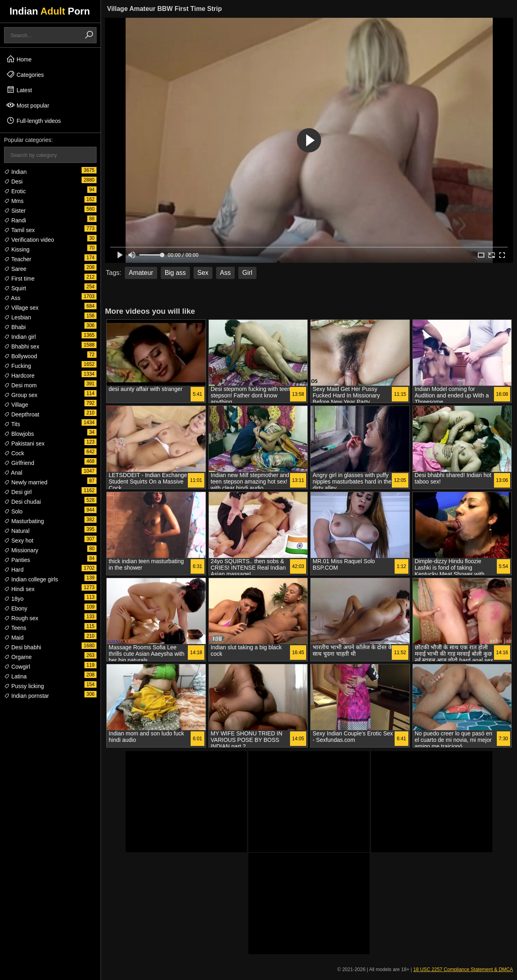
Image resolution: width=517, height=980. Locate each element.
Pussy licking (24, 686)
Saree (15, 269)
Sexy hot (19, 541)
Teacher (18, 259)
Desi (13, 182)
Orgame (18, 657)
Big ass (175, 273)
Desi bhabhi (23, 647)
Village (16, 405)
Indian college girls (31, 579)
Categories (25, 74)
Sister (15, 211)
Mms (14, 201)
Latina (15, 676)
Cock (14, 453)
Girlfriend (19, 463)
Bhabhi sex (22, 346)
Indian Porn (49, 11)
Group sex (21, 395)
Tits (12, 424)
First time (19, 279)
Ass (12, 298)
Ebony (16, 608)
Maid (14, 638)
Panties (17, 560)
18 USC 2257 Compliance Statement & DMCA (463, 969)
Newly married (26, 482)
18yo (14, 599)
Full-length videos (34, 120)
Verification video (29, 240)
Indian (15, 172)
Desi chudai (22, 502)
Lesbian (18, 317)
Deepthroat (22, 414)
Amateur (141, 273)
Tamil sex (19, 230)
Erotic (15, 191)
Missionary (21, 550)
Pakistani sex (24, 444)
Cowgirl (17, 667)
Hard (14, 570)
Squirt (15, 288)
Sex (203, 273)
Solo (13, 511)
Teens (15, 628)
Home (19, 59)
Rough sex (21, 618)
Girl (247, 273)
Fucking (18, 366)
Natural (17, 531)
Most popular (28, 105)
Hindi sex (19, 589)
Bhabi (15, 327)
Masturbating (24, 521)
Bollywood (21, 356)
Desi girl (18, 492)
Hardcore (19, 376)
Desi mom (20, 385)
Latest (19, 90)
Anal (13, 473)
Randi (15, 220)
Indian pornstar (26, 696)
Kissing (17, 249)
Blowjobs (19, 434)
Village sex (21, 308)
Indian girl (20, 337)
